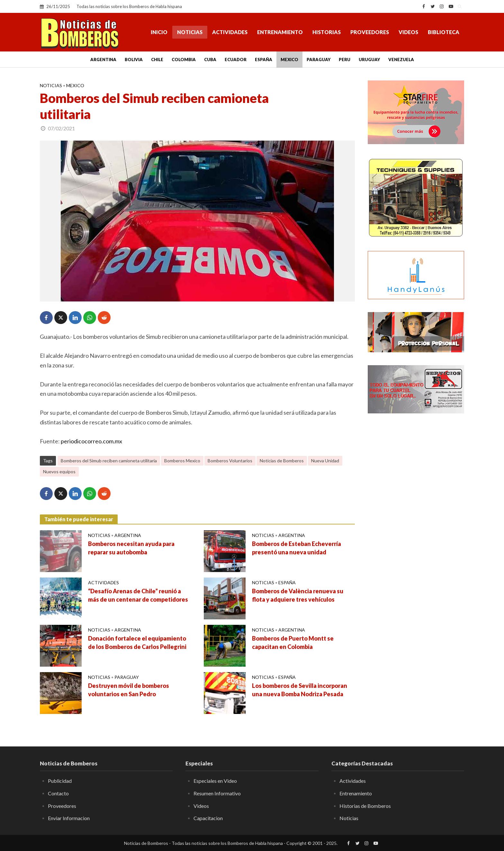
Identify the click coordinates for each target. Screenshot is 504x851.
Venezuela (401, 60)
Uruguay (369, 60)
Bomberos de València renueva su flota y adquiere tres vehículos (298, 595)
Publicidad (60, 781)
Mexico (289, 60)
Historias (327, 32)
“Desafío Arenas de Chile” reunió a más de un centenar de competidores (138, 595)
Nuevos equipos (59, 472)
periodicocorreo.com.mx (91, 441)
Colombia (184, 60)
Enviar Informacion (69, 818)
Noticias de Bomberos (282, 461)
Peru (345, 60)
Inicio (159, 32)
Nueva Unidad (325, 461)
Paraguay (319, 60)
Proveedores (370, 32)
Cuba (210, 60)
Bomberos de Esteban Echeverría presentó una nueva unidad (297, 548)
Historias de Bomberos (365, 806)
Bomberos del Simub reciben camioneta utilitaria (109, 461)
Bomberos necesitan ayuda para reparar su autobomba (131, 548)
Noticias (190, 32)
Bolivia (134, 60)
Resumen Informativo (217, 793)
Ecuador (236, 60)
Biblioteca (444, 32)
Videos (408, 32)
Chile (157, 60)
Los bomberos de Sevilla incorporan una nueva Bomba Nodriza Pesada (300, 690)
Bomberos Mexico (182, 461)
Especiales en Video (215, 781)
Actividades (230, 32)
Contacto (58, 793)
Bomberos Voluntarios (230, 461)
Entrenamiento (280, 32)
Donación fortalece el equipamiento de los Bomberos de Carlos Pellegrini (137, 643)
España (264, 60)
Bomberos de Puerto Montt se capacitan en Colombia (293, 643)
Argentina (103, 60)
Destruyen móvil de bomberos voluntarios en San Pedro (129, 690)
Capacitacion (208, 818)
